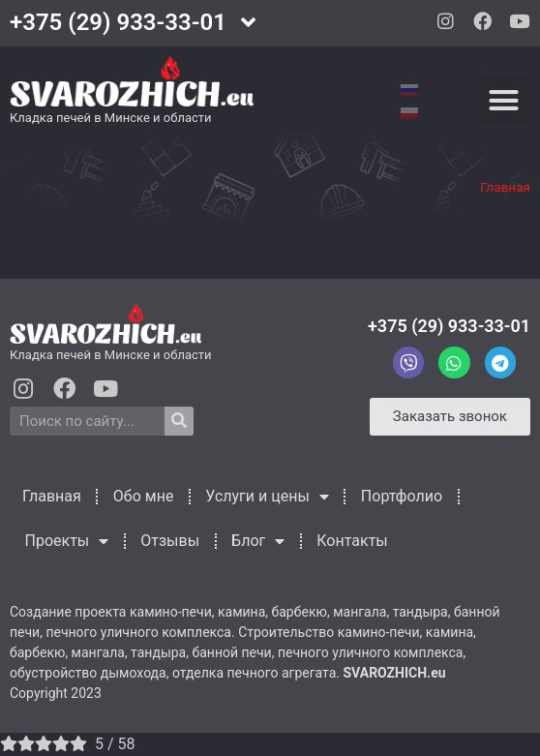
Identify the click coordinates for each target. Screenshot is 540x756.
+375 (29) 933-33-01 (449, 326)
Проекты (67, 541)
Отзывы (170, 541)
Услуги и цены (267, 497)
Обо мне (144, 496)
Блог (258, 541)
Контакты (352, 541)
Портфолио (402, 496)
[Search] (179, 421)
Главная (505, 187)
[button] (504, 101)
